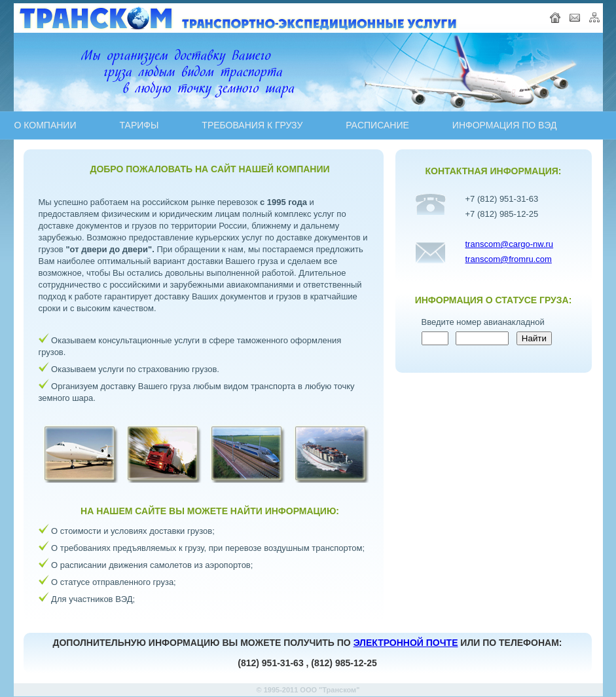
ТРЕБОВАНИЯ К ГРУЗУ (252, 125)
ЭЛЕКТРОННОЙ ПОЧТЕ (406, 643)
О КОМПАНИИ (45, 125)
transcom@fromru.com (509, 259)
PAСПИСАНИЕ (377, 125)
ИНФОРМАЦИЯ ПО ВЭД (505, 125)
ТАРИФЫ (139, 125)
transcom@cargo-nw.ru (510, 244)
